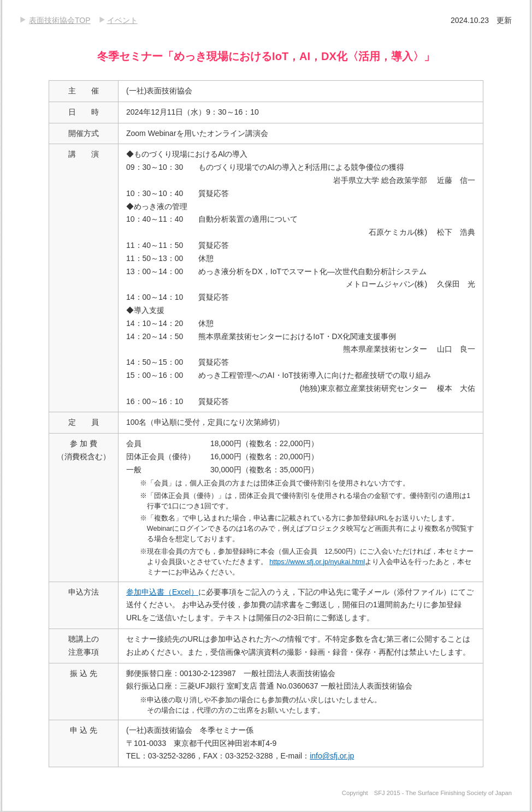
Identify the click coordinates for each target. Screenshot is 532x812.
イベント (122, 20)
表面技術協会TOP (60, 20)
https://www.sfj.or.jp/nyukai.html (317, 562)
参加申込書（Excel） (162, 592)
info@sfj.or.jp (332, 756)
